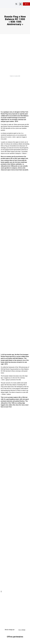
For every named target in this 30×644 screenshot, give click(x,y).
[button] (16, 4)
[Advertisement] (15, 94)
